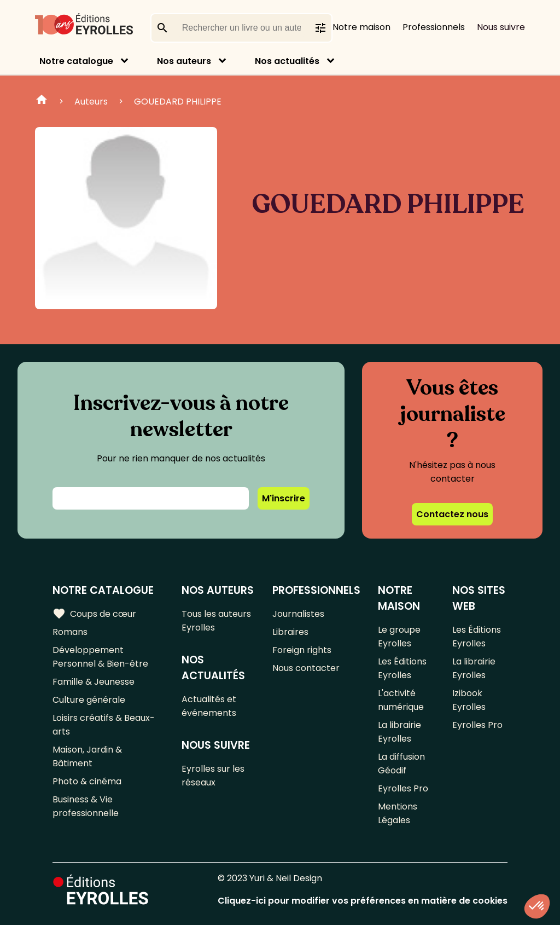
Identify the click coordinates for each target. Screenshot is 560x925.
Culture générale (89, 700)
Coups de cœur (94, 614)
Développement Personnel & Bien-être (100, 657)
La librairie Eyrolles (399, 732)
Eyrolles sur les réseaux (213, 776)
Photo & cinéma (87, 781)
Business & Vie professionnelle (86, 806)
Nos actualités (287, 61)
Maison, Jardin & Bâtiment (87, 756)
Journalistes (298, 614)
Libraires (290, 632)
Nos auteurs (184, 61)
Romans (70, 632)
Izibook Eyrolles (469, 700)
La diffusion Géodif (401, 764)
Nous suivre (501, 27)
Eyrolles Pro (403, 788)
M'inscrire (284, 498)
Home (42, 101)
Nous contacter (306, 668)
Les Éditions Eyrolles (402, 668)
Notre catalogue (76, 61)
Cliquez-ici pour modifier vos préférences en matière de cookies (363, 901)
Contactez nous (452, 514)
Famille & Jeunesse (94, 682)
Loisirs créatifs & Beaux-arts (104, 725)
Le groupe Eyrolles (399, 637)
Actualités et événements (209, 706)
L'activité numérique (401, 700)
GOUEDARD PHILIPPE (178, 102)
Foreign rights (302, 650)
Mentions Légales (398, 813)
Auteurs (91, 102)
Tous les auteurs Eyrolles (216, 621)
